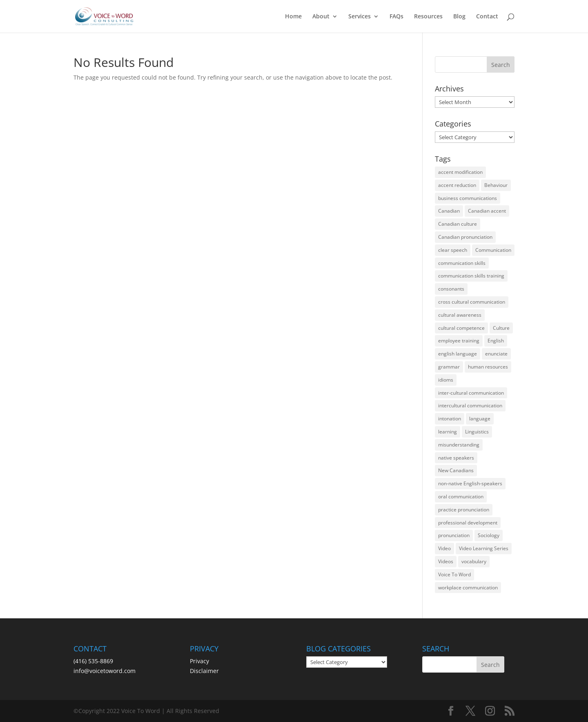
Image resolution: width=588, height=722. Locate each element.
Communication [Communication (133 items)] (493, 250)
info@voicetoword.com (105, 671)
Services (360, 17)
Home (293, 17)
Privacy (199, 661)
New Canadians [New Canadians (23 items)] (456, 470)
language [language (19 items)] (480, 419)
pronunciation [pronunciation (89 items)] (454, 535)
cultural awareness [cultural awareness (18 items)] (460, 315)
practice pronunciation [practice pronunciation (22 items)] (464, 510)
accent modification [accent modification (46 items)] (460, 172)
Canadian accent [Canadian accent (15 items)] (487, 211)
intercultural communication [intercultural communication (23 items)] (470, 405)
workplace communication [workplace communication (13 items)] (468, 588)
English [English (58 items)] (496, 341)
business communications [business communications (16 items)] (468, 198)
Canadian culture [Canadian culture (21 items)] (458, 224)
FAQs (396, 17)
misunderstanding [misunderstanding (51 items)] (459, 445)
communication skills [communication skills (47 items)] (462, 263)
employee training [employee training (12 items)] (459, 341)
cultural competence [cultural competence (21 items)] (461, 328)
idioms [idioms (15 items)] (446, 380)
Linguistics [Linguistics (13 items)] (477, 432)
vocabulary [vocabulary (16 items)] (474, 561)
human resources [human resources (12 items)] (488, 367)
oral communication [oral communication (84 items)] (461, 497)
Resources (428, 17)
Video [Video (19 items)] (444, 548)
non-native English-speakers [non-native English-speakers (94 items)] (470, 483)
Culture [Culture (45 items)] (501, 328)
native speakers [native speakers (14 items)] (456, 458)
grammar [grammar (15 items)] (449, 367)
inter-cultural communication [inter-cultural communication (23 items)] (471, 393)
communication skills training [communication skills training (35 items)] (471, 276)
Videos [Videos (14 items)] (446, 561)
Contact (487, 17)
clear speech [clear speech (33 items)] (453, 250)
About (321, 17)
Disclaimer (204, 671)
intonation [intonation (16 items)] (450, 419)
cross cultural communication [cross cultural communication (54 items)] (472, 302)
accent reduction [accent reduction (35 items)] (457, 185)
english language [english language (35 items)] (458, 354)
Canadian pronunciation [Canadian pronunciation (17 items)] (465, 237)
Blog (459, 17)
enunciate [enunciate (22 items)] (496, 354)
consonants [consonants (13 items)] (451, 289)
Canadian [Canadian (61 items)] (449, 211)
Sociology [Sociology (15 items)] (489, 535)
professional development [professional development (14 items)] (468, 523)
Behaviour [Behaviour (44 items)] (496, 185)
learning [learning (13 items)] (448, 432)
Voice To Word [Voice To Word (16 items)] (454, 574)
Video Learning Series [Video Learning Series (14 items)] (484, 548)
